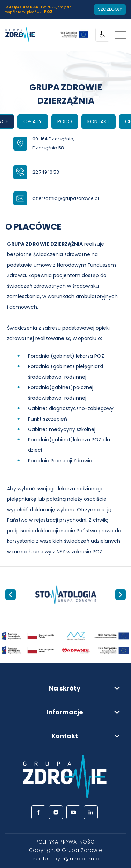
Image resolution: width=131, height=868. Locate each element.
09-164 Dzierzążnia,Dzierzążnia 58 (53, 143)
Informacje (65, 712)
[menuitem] (65, 842)
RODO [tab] (65, 121)
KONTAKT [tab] (99, 121)
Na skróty (65, 688)
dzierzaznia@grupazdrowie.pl (66, 198)
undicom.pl (82, 859)
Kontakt (65, 736)
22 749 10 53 (46, 172)
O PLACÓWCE (33, 227)
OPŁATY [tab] (33, 121)
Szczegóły (110, 9)
